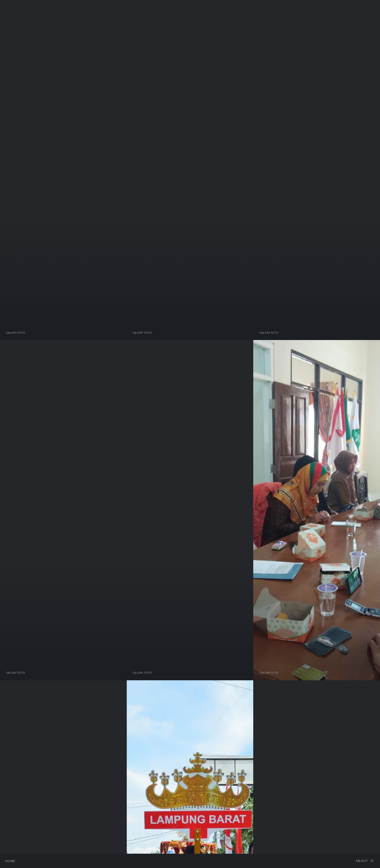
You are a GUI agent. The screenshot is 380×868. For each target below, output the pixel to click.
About (362, 861)
